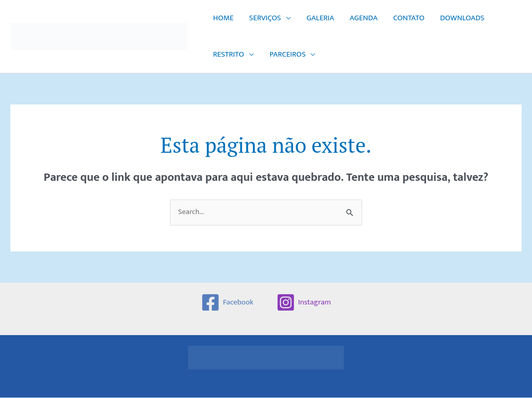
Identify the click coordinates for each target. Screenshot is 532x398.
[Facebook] (227, 303)
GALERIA (320, 18)
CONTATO (409, 18)
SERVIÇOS (265, 18)
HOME (223, 18)
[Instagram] (304, 303)
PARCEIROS (288, 54)
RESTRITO (229, 54)
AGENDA (364, 18)
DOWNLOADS (462, 18)
